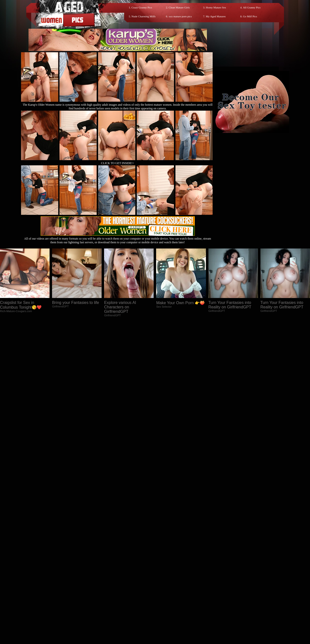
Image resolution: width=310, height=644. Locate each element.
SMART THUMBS (164, 600)
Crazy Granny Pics (142, 7)
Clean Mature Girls (179, 7)
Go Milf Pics (250, 16)
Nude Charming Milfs (144, 16)
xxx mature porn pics (180, 16)
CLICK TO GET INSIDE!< (118, 163)
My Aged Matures (216, 16)
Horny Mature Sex (216, 7)
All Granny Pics (252, 7)
